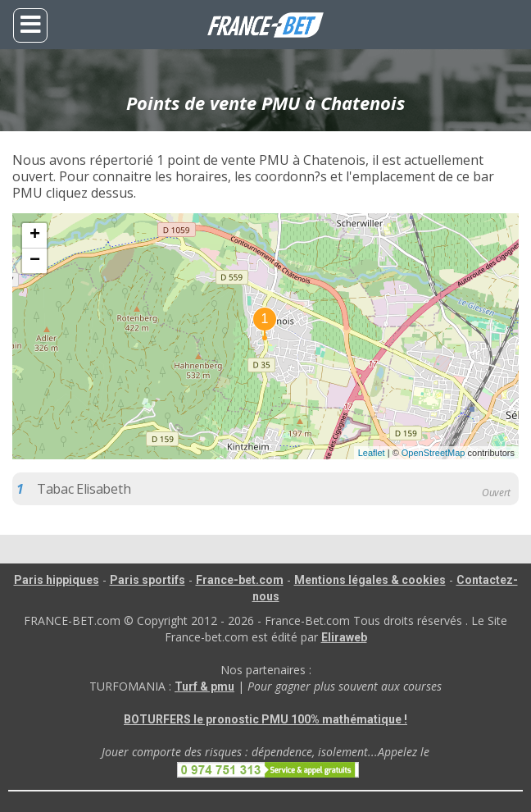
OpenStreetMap (433, 453)
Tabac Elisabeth (84, 489)
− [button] (35, 261)
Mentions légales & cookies (370, 580)
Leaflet (372, 453)
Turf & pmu (204, 687)
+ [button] (35, 235)
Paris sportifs (147, 580)
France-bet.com (240, 580)
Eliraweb (344, 637)
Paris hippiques (57, 580)
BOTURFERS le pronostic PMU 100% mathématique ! (265, 719)
